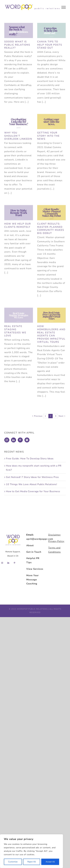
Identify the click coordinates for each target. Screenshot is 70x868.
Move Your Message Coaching (32, 580)
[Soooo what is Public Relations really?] (19, 30)
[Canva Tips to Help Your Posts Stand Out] (52, 30)
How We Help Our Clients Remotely (18, 225)
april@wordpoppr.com (40, 539)
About (30, 545)
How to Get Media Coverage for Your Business (33, 491)
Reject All (32, 862)
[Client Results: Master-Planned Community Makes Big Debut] (52, 213)
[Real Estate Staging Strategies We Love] (19, 315)
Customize (13, 862)
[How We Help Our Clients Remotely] (19, 213)
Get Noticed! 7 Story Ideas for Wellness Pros (32, 477)
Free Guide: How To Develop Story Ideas (30, 459)
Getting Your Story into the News (48, 136)
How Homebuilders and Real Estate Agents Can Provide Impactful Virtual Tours (51, 334)
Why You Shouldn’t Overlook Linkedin (18, 136)
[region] (31, 851)
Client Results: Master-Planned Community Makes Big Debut (51, 228)
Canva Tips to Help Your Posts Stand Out (50, 45)
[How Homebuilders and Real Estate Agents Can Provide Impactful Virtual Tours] (52, 315)
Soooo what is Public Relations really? (17, 45)
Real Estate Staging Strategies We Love (15, 331)
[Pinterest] (20, 440)
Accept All (50, 862)
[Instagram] (7, 440)
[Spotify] (27, 440)
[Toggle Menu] (64, 7)
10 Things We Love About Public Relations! (32, 484)
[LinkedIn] (14, 440)
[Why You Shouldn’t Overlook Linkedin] (19, 121)
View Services (35, 569)
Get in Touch (34, 552)
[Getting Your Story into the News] (52, 121)
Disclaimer (54, 535)
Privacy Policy (56, 541)
